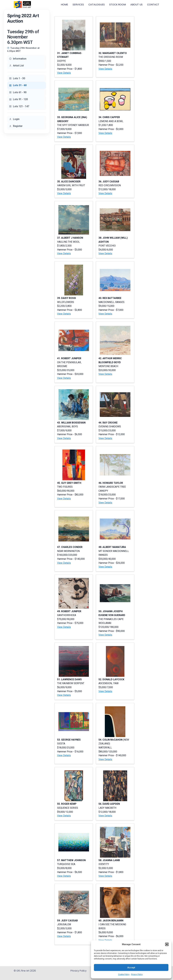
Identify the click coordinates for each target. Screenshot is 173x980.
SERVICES (78, 5)
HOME (64, 5)
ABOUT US (136, 5)
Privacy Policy (137, 974)
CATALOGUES (97, 5)
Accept (131, 968)
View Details (64, 73)
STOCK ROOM (118, 5)
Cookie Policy (124, 974)
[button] (167, 944)
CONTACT (153, 5)
